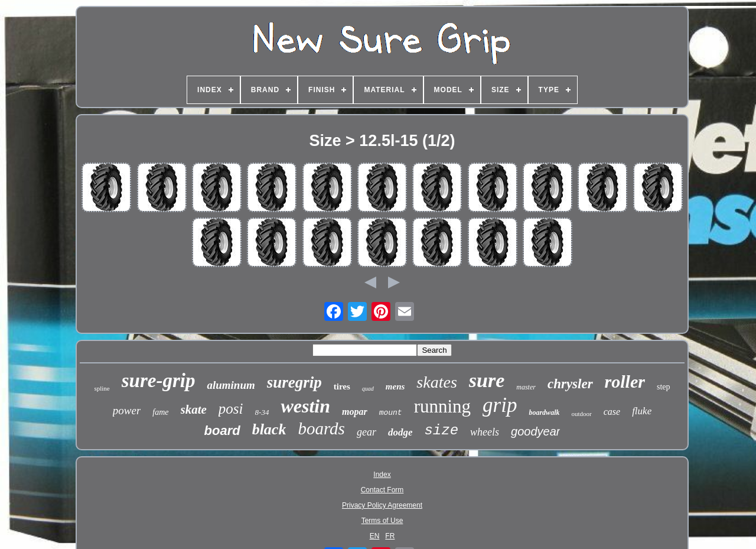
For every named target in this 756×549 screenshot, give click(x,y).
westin (305, 406)
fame (160, 412)
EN (375, 536)
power (127, 410)
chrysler (570, 384)
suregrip (294, 382)
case (612, 412)
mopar (355, 412)
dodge (400, 432)
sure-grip (159, 381)
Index (382, 475)
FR (390, 536)
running (442, 406)
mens (395, 386)
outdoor (581, 414)
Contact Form (382, 490)
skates (436, 382)
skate (194, 410)
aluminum (231, 385)
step (664, 387)
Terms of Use (382, 521)
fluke (642, 411)
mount (391, 413)
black (269, 429)
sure (487, 380)
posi (231, 409)
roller (625, 381)
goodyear (535, 431)
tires (342, 386)
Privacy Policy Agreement (382, 505)
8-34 (262, 412)
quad (368, 389)
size (441, 431)
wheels (485, 432)
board (222, 431)
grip (500, 405)
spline (102, 388)
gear (366, 432)
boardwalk (544, 412)
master (526, 387)
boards (321, 428)
